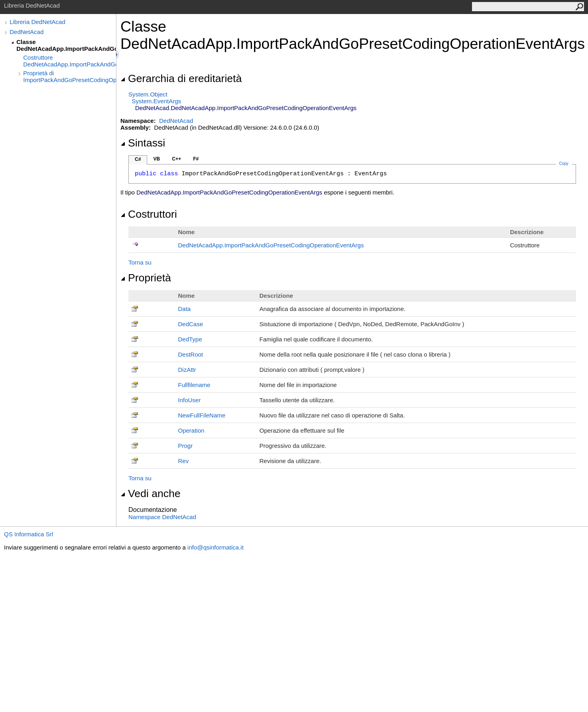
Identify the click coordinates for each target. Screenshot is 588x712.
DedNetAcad (27, 32)
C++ (177, 159)
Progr (185, 446)
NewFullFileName (202, 415)
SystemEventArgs (156, 101)
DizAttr (187, 370)
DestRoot (191, 354)
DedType (190, 339)
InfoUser (189, 400)
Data (184, 309)
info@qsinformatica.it (216, 547)
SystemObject (148, 94)
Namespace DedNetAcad (162, 517)
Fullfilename (194, 385)
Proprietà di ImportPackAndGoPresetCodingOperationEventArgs (70, 76)
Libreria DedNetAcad (37, 22)
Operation (191, 430)
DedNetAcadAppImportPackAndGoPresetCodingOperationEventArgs (271, 245)
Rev (183, 461)
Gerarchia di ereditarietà (181, 78)
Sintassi (143, 143)
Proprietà (146, 278)
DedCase (191, 324)
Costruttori (149, 214)
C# (138, 159)
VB (157, 159)
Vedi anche (150, 493)
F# (196, 159)
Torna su (140, 262)
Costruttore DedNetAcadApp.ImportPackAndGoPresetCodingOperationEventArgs (70, 61)
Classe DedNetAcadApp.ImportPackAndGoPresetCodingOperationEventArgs (66, 45)
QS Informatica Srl (29, 534)
